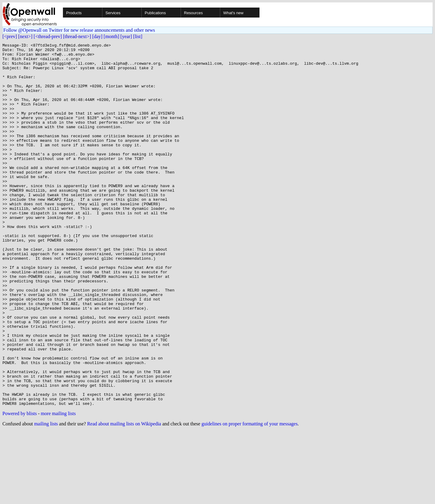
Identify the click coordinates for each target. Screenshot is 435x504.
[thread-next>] (77, 36)
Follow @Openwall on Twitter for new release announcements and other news (79, 30)
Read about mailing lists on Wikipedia (124, 496)
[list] (138, 36)
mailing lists (46, 496)
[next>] (25, 36)
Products (74, 13)
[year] (126, 36)
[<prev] (10, 36)
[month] (111, 36)
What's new (233, 13)
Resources (193, 13)
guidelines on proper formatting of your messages (250, 496)
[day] (97, 36)
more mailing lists (58, 486)
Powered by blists (20, 486)
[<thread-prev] (48, 36)
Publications (155, 13)
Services (113, 13)
